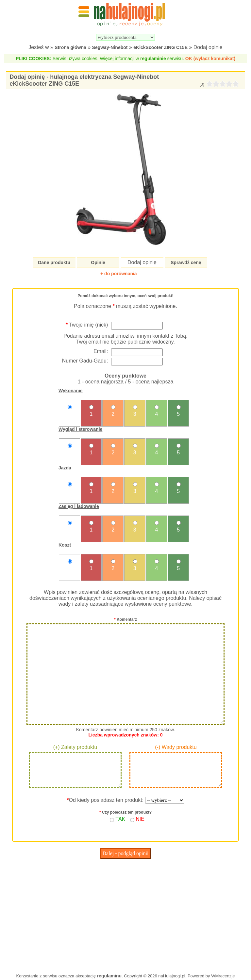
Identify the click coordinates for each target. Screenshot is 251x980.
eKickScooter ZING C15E (160, 47)
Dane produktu (54, 262)
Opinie (98, 262)
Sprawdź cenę (186, 262)
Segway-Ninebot (110, 47)
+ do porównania (119, 274)
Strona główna (70, 47)
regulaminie (153, 59)
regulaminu (109, 976)
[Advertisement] (125, 914)
